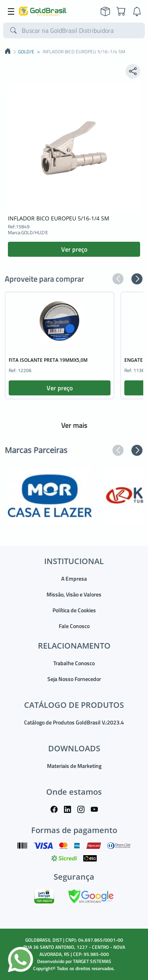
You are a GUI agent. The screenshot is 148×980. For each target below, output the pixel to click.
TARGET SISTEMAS (92, 961)
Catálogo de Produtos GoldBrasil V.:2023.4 (74, 722)
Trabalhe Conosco (74, 663)
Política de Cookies (74, 610)
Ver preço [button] (74, 249)
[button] (118, 279)
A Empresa (74, 578)
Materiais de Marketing (74, 766)
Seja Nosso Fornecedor (74, 679)
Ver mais (74, 425)
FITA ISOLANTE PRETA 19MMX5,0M (48, 360)
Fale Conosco (74, 626)
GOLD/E (26, 52)
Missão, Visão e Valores (74, 594)
